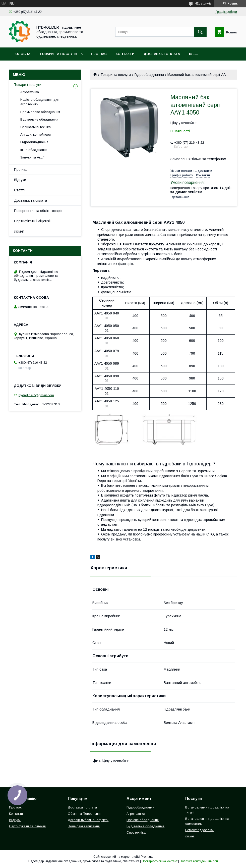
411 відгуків (203, 4)
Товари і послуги (28, 85)
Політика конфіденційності (199, 861)
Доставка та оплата (30, 200)
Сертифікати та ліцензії (27, 826)
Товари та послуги (58, 54)
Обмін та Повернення (85, 814)
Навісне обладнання (143, 820)
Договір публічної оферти (88, 820)
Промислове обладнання (40, 112)
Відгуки (20, 180)
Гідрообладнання (149, 75)
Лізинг (19, 231)
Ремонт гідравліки (199, 830)
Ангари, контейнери (36, 134)
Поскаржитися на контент (160, 861)
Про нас (99, 54)
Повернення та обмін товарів (38, 211)
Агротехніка (30, 92)
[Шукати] (200, 32)
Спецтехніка (136, 832)
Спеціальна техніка (36, 127)
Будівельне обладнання (39, 119)
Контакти (125, 54)
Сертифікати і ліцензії (32, 221)
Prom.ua (147, 857)
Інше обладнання (34, 150)
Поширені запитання (84, 826)
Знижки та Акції (32, 157)
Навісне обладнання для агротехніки (40, 102)
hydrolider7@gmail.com (36, 395)
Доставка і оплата (162, 54)
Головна (22, 54)
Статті (19, 190)
